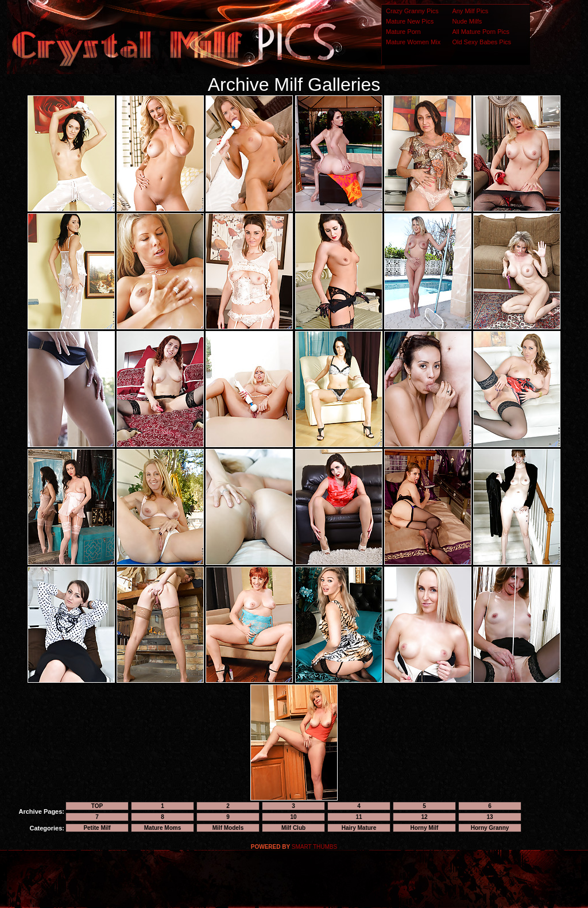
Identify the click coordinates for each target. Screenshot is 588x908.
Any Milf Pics (470, 11)
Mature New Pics (410, 21)
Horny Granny (490, 828)
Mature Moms (163, 828)
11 (359, 817)
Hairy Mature (359, 828)
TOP (97, 806)
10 (293, 817)
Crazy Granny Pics (412, 11)
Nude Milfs (467, 21)
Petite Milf (97, 828)
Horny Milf (425, 828)
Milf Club (293, 828)
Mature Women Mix (413, 42)
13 (490, 817)
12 (424, 817)
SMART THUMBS (314, 847)
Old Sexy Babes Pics (481, 42)
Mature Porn (403, 32)
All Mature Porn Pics (481, 32)
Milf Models (228, 828)
